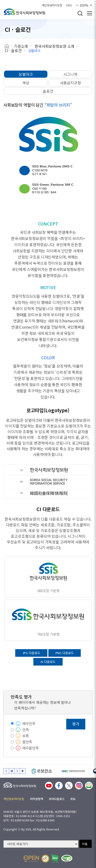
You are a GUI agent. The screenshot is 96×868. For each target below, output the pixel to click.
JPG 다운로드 (31, 653)
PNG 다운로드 (65, 653)
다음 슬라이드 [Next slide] (17, 771)
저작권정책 (36, 799)
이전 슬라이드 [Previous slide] (6, 771)
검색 (80, 13)
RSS (73, 799)
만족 (26, 730)
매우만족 (29, 723)
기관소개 (21, 46)
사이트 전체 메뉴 (90, 13)
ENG (69, 5)
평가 (76, 724)
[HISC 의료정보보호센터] (73, 771)
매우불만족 (31, 748)
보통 (26, 736)
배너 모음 (23, 771)
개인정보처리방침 (52, 5)
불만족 (27, 742)
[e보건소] (42, 771)
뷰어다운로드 (57, 799)
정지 (12, 771)
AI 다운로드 (48, 662)
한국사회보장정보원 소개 (54, 46)
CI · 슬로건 (13, 50)
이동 (85, 844)
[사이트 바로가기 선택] (41, 844)
